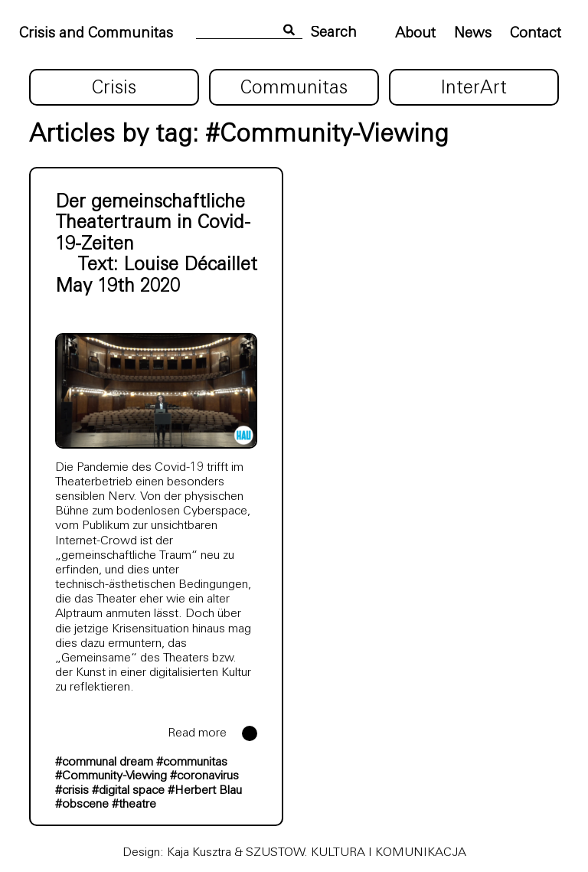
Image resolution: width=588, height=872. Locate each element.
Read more (197, 733)
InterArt (474, 89)
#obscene (82, 805)
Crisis (114, 89)
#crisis (72, 791)
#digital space (128, 791)
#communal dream (104, 763)
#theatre (134, 805)
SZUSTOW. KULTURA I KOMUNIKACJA (356, 853)
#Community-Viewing (111, 776)
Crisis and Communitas (96, 34)
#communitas (192, 763)
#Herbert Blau (205, 791)
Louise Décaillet (190, 266)
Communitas (294, 89)
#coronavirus (204, 776)
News (473, 34)
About (415, 34)
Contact (536, 34)
